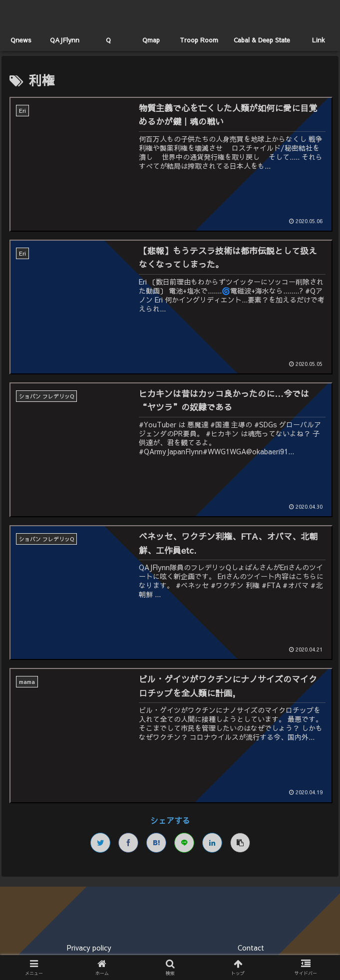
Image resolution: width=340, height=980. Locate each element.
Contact (251, 948)
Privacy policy (89, 948)
